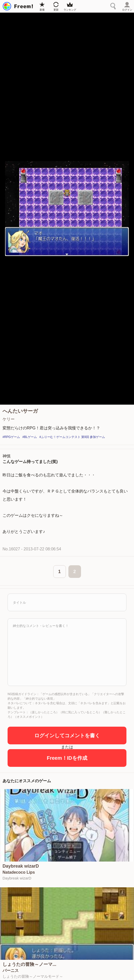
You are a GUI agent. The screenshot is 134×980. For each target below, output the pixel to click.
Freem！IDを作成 (67, 758)
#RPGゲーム (11, 437)
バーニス (11, 971)
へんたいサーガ (20, 411)
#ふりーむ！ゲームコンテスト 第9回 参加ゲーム (72, 437)
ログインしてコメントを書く (67, 736)
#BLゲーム (30, 437)
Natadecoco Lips (19, 872)
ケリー (9, 419)
